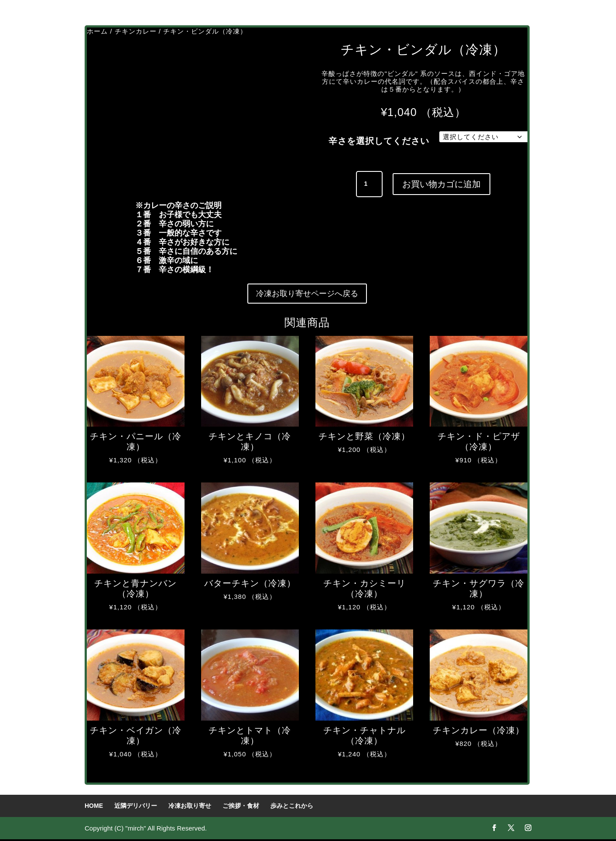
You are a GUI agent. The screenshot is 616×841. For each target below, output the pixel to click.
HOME (94, 807)
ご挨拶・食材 (241, 807)
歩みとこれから (292, 807)
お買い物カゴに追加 (441, 184)
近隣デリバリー (136, 807)
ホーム (97, 31)
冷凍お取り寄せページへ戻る (307, 294)
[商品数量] (369, 184)
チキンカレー (136, 31)
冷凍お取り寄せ (190, 807)
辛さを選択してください (379, 141)
